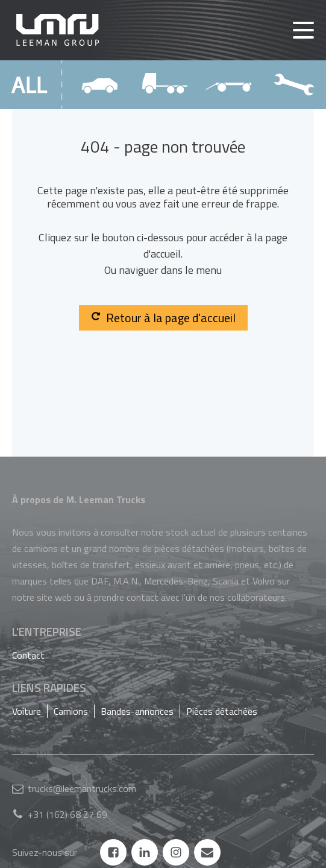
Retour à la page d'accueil (163, 318)
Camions (71, 711)
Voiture (27, 711)
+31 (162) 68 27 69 (67, 814)
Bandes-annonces (137, 711)
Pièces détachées (222, 711)
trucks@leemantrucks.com (82, 788)
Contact (28, 655)
